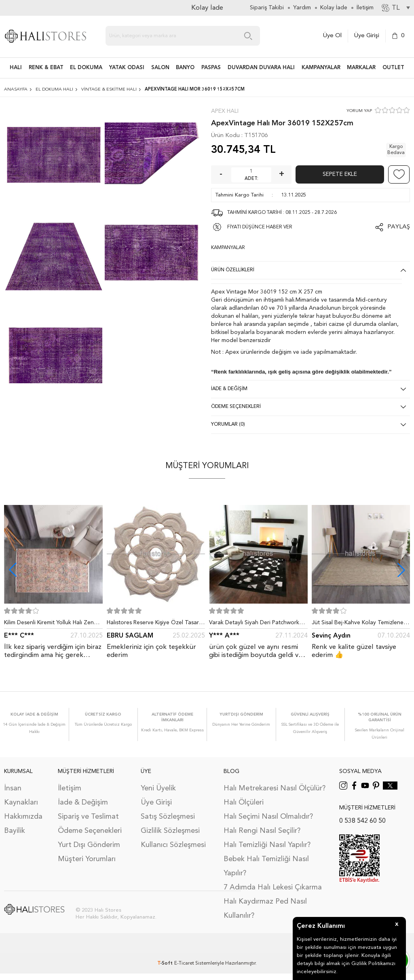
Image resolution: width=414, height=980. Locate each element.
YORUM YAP (359, 111)
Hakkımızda (23, 817)
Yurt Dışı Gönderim (89, 845)
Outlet (393, 68)
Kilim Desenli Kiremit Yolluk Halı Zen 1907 (49, 624)
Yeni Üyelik (158, 788)
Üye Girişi (367, 36)
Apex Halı (225, 111)
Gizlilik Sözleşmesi (170, 831)
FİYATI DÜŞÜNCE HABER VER (260, 227)
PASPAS (211, 68)
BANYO (185, 68)
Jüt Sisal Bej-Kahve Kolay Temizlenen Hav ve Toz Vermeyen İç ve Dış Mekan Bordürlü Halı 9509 (360, 624)
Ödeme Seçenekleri (90, 831)
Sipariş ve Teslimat (88, 817)
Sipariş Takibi (267, 8)
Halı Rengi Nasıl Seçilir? (262, 831)
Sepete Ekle (340, 174)
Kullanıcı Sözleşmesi (173, 845)
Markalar (361, 68)
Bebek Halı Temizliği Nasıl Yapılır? (266, 866)
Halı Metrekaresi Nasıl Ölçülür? (275, 788)
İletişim (70, 788)
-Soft (166, 963)
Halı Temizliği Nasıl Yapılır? (267, 845)
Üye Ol (332, 36)
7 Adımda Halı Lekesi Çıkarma (273, 887)
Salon (160, 68)
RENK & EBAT (46, 68)
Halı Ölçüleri (244, 803)
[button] (401, 570)
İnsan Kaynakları (21, 795)
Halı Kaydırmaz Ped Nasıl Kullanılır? (265, 909)
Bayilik (15, 831)
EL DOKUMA (86, 68)
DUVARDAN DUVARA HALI (261, 68)
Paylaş (399, 227)
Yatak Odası (127, 68)
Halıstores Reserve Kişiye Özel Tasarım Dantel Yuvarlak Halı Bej (156, 624)
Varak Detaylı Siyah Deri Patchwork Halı (254, 624)
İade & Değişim (83, 803)
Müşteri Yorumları (87, 859)
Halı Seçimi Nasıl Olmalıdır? (268, 817)
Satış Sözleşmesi (168, 817)
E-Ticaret (184, 963)
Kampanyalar (321, 68)
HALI (16, 68)
